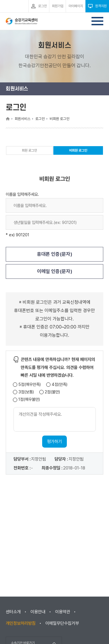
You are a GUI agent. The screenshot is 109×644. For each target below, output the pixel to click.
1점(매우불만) (29, 400)
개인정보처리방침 (21, 623)
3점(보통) (26, 392)
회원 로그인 (29, 150)
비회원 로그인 (78, 152)
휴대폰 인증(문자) (55, 254)
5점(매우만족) (30, 385)
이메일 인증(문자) (55, 271)
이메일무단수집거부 (62, 623)
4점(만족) (60, 385)
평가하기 (54, 442)
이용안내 (38, 612)
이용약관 (63, 612)
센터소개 (13, 612)
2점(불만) (52, 392)
